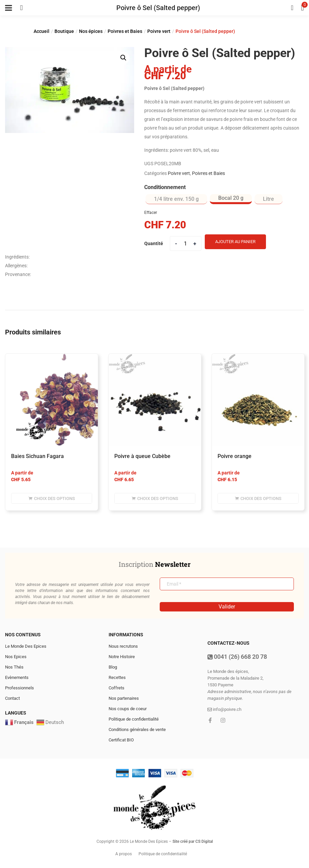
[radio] (176, 199)
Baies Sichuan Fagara (37, 456)
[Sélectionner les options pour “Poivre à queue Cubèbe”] (155, 498)
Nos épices (91, 31)
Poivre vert (159, 31)
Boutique (64, 31)
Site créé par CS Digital (193, 841)
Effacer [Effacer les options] (151, 213)
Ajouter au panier (235, 242)
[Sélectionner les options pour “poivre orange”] (258, 498)
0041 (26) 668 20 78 (237, 657)
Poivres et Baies (125, 31)
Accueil (42, 31)
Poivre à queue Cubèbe (142, 456)
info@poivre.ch (224, 709)
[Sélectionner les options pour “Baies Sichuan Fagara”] (52, 498)
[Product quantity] (186, 243)
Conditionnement (165, 187)
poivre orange (235, 456)
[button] (123, 58)
